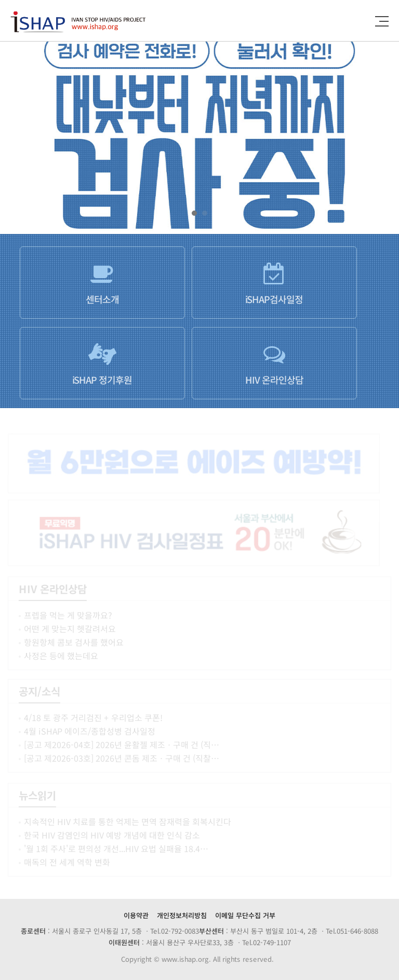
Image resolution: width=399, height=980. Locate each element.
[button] (194, 213)
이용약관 (136, 915)
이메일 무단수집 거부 (245, 915)
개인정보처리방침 (182, 915)
